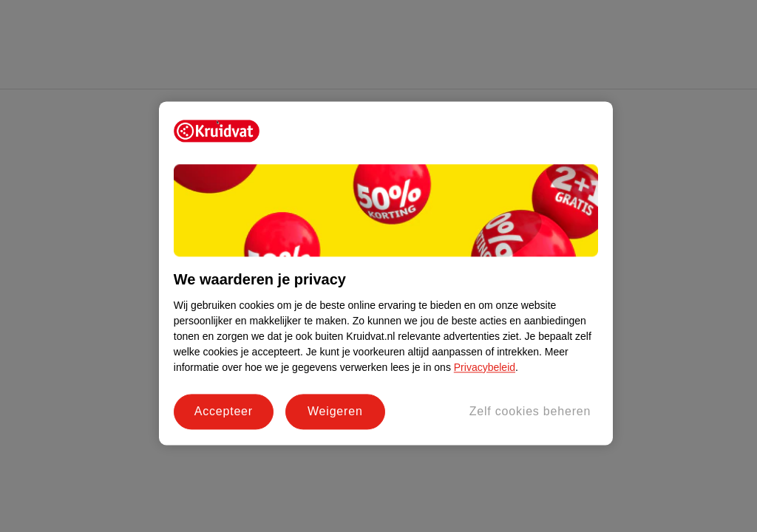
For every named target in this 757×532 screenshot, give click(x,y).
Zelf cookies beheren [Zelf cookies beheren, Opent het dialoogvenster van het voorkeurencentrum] (530, 411)
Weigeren (335, 411)
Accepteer (224, 411)
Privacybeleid (485, 367)
